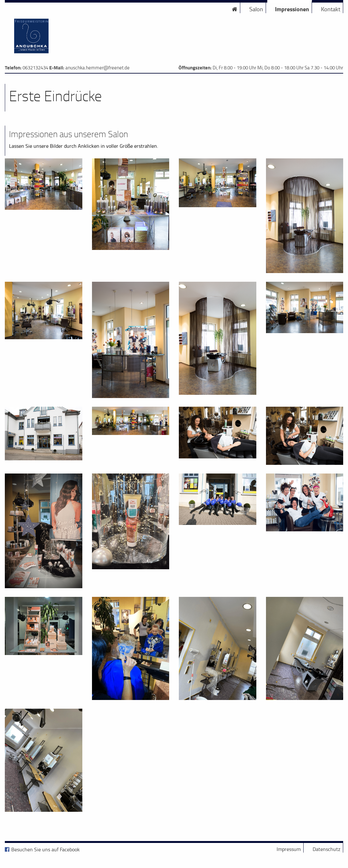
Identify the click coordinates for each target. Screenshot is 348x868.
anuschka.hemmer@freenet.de (97, 68)
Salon (256, 9)
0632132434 (35, 68)
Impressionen (292, 9)
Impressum (289, 849)
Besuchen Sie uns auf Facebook (46, 849)
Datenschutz (326, 849)
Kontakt (331, 9)
